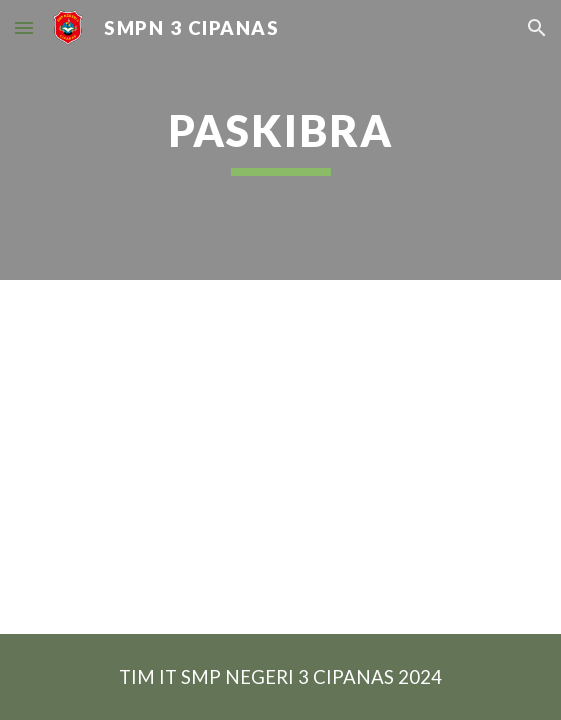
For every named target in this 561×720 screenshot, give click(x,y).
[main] (280, 140)
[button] (24, 27)
